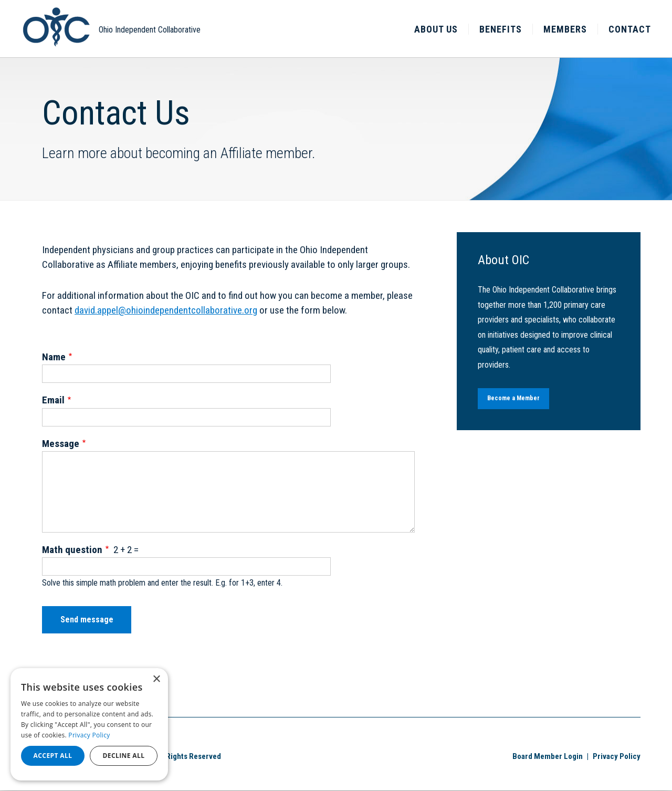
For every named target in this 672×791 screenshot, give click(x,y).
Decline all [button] (124, 756)
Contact (630, 29)
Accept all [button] (53, 756)
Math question (72, 550)
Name (54, 357)
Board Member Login (548, 756)
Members (565, 29)
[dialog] (89, 724)
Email (53, 400)
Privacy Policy (617, 756)
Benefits (501, 29)
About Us (436, 29)
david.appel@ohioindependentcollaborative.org (166, 310)
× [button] (156, 679)
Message (61, 444)
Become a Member (513, 398)
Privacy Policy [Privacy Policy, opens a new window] (89, 735)
